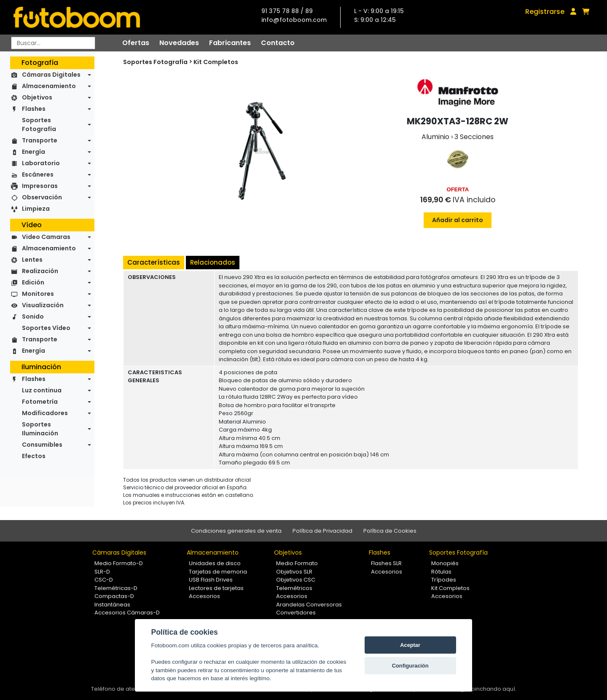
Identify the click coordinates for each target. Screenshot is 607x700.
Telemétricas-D (116, 588)
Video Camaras (46, 237)
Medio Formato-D (119, 563)
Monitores (38, 294)
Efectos (34, 456)
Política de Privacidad (322, 531)
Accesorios (204, 596)
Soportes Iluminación (40, 429)
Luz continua (42, 390)
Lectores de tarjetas (216, 588)
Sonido (33, 316)
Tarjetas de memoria (218, 572)
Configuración (410, 666)
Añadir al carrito (458, 220)
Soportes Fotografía (39, 125)
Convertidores (296, 613)
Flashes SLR (386, 563)
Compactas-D (114, 596)
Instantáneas (112, 605)
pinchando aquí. (494, 689)
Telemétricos (294, 588)
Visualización (43, 305)
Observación (42, 197)
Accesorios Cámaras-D (127, 613)
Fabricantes (230, 43)
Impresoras (40, 186)
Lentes (32, 260)
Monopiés (445, 563)
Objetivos (37, 97)
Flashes (34, 109)
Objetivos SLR (294, 572)
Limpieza (36, 209)
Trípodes (444, 580)
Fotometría (40, 402)
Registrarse (545, 12)
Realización (40, 271)
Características (154, 262)
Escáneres (38, 174)
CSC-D (104, 580)
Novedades (179, 43)
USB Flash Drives (211, 580)
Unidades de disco (215, 563)
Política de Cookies (390, 531)
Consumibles (42, 445)
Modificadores (45, 413)
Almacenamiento (49, 86)
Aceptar (410, 645)
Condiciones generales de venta (236, 531)
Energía (34, 152)
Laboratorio (41, 163)
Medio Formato (297, 563)
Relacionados (213, 262)
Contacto (278, 43)
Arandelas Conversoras (309, 605)
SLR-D (102, 572)
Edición (33, 282)
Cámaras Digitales (51, 75)
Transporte (40, 140)
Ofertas (136, 43)
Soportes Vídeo (46, 328)
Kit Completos (216, 62)
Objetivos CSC (296, 580)
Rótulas (441, 572)
